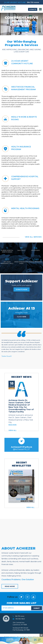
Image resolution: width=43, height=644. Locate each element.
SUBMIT (37, 608)
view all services (33, 237)
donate (33, 9)
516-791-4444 (33, 2)
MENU (40, 9)
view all (13, 430)
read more (21, 29)
